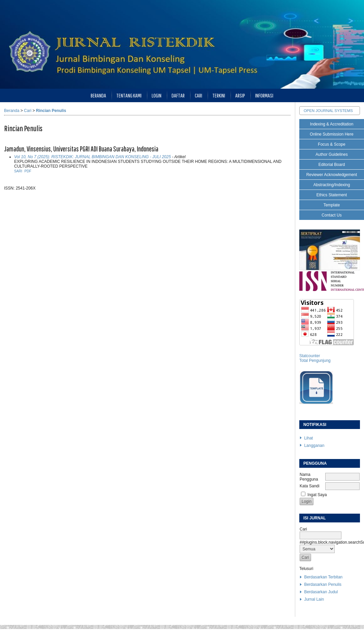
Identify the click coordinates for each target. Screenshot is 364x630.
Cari (199, 95)
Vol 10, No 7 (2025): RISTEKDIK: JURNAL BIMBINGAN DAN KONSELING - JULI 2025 (93, 157)
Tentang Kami (129, 95)
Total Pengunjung (315, 361)
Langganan (314, 446)
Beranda (98, 95)
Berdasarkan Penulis (323, 584)
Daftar (178, 95)
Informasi (264, 95)
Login (157, 95)
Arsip (240, 95)
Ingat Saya (317, 495)
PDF (28, 171)
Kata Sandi (310, 486)
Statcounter (310, 356)
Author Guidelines (331, 154)
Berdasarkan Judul (321, 592)
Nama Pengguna (309, 477)
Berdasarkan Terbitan (323, 577)
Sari (18, 171)
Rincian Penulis (51, 111)
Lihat (308, 438)
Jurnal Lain (314, 599)
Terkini (219, 95)
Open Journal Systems (328, 111)
